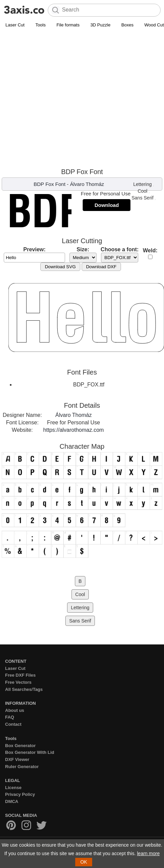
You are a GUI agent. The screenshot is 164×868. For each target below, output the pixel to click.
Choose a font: (120, 249)
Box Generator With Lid (30, 752)
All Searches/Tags (24, 689)
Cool (142, 191)
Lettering (142, 184)
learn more (148, 853)
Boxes (127, 25)
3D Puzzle (100, 25)
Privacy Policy (20, 794)
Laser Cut (15, 25)
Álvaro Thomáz (87, 184)
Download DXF (101, 267)
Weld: (150, 250)
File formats (68, 25)
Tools (40, 25)
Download (107, 205)
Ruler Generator (22, 767)
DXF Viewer (17, 759)
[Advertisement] (64, 98)
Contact (13, 724)
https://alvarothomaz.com (74, 430)
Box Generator (20, 746)
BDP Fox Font (49, 184)
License (13, 788)
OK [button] (84, 862)
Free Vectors (18, 682)
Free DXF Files (20, 675)
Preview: (35, 249)
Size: (83, 249)
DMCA (12, 801)
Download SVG (60, 267)
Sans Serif (142, 198)
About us (15, 710)
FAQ (10, 717)
